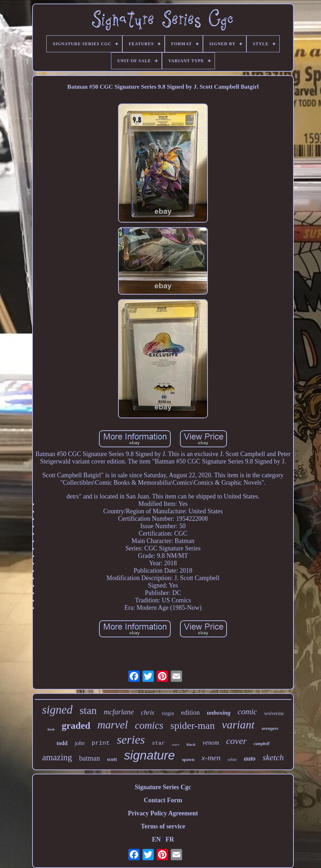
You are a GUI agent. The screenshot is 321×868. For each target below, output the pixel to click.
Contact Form (163, 800)
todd (62, 743)
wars (176, 744)
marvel (112, 725)
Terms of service (163, 826)
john (80, 743)
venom (211, 743)
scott (112, 759)
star (158, 743)
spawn (188, 759)
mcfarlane (119, 712)
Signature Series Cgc (163, 787)
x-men (211, 758)
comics (149, 725)
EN (156, 839)
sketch (273, 757)
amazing (57, 757)
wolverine (274, 713)
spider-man (192, 725)
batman (90, 758)
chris (148, 712)
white (232, 760)
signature (150, 755)
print (101, 743)
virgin (168, 713)
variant (238, 725)
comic (247, 712)
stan (88, 710)
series (131, 740)
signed (57, 710)
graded (76, 726)
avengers (270, 728)
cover (237, 741)
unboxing (219, 713)
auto (250, 758)
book (51, 729)
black (191, 744)
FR (170, 839)
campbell (262, 744)
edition (190, 712)
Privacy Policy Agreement (163, 813)
